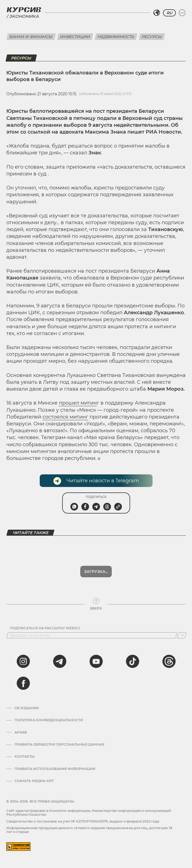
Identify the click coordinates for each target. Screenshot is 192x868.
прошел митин (78, 403)
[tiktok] (133, 661)
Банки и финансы (31, 37)
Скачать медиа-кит (34, 781)
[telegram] (60, 661)
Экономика (24, 16)
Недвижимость (116, 37)
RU (169, 13)
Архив (21, 733)
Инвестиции (75, 37)
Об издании (27, 708)
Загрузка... (96, 572)
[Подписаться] (182, 635)
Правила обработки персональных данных (59, 745)
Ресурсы (152, 37)
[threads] (169, 661)
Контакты (25, 757)
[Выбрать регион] (157, 13)
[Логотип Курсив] (24, 10)
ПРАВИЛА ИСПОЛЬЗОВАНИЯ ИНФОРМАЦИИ (55, 769)
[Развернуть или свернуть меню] (182, 13)
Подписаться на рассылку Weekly (45, 628)
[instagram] (23, 661)
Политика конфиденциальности (49, 720)
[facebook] (23, 683)
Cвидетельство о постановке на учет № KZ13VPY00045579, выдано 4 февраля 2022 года (83, 821)
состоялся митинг (65, 417)
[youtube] (96, 661)
